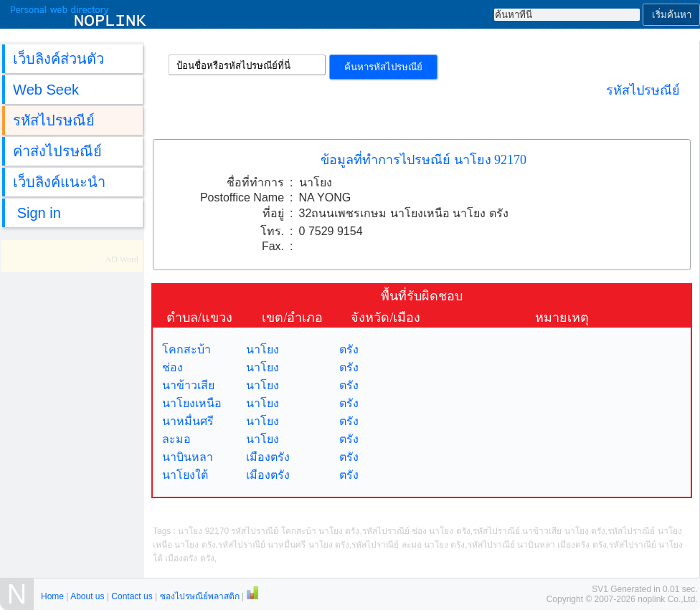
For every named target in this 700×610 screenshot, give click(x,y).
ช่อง (172, 367)
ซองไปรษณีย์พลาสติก (200, 596)
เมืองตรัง (268, 457)
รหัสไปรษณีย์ (643, 90)
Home (52, 596)
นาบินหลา (188, 457)
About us (87, 596)
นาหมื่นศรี (188, 421)
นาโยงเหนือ (192, 403)
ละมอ (176, 439)
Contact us (132, 596)
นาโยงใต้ (185, 475)
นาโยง (262, 349)
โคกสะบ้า (186, 349)
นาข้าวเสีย (188, 385)
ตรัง (349, 349)
